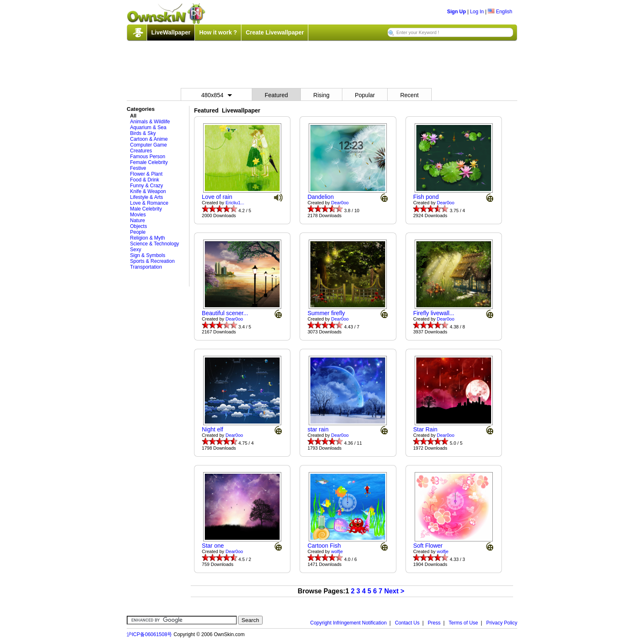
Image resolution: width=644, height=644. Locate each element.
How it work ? (218, 32)
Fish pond (426, 197)
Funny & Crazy (146, 186)
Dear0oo (340, 203)
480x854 (216, 95)
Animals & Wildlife (150, 122)
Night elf (213, 429)
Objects (139, 226)
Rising (321, 95)
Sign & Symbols (148, 255)
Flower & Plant (146, 174)
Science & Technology (155, 244)
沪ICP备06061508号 (149, 634)
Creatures (141, 151)
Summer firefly (326, 313)
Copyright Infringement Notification (349, 623)
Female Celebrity (149, 162)
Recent (409, 95)
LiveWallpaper (171, 32)
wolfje (337, 551)
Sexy (136, 250)
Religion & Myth (147, 238)
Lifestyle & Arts (146, 197)
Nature (138, 220)
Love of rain (217, 197)
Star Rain (425, 429)
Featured (276, 95)
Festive (138, 168)
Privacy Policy (502, 623)
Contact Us (407, 623)
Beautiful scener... (225, 313)
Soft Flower (428, 546)
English (500, 12)
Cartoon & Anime (149, 139)
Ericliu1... (235, 203)
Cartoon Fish (324, 546)
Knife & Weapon (148, 191)
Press (434, 623)
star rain (318, 429)
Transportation (146, 267)
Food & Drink (145, 180)
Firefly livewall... (434, 313)
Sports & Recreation (152, 261)
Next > (394, 591)
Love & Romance (149, 203)
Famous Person (148, 157)
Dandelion (321, 197)
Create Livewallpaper (275, 32)
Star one (213, 546)
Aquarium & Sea (148, 127)
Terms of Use (463, 623)
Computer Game (149, 145)
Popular (365, 95)
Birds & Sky (143, 133)
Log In (477, 12)
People (138, 232)
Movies (138, 215)
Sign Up (456, 12)
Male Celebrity (146, 209)
